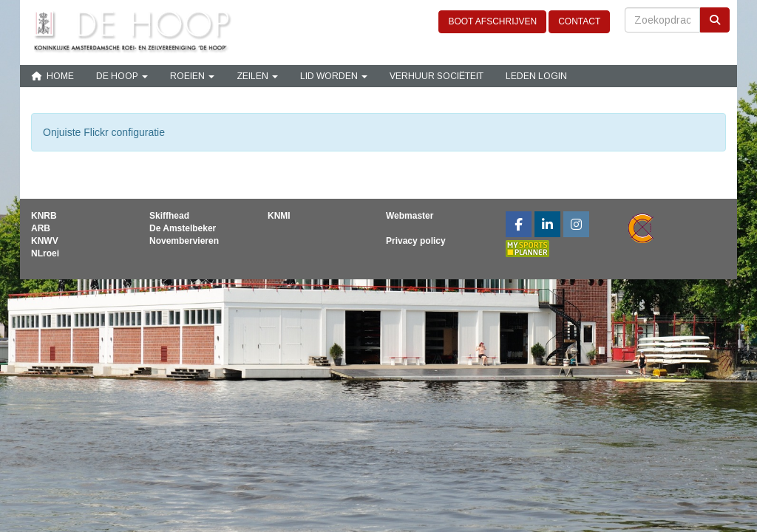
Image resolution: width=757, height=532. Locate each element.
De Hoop (122, 76)
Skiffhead (169, 216)
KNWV (45, 241)
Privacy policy (416, 241)
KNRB (44, 216)
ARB (41, 228)
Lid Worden (334, 76)
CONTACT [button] (579, 21)
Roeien (192, 76)
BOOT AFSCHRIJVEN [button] (492, 21)
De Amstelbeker (183, 228)
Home (52, 76)
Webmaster (410, 216)
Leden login (536, 76)
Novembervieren (184, 241)
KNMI (279, 216)
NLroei (45, 253)
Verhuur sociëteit (437, 76)
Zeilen (257, 76)
